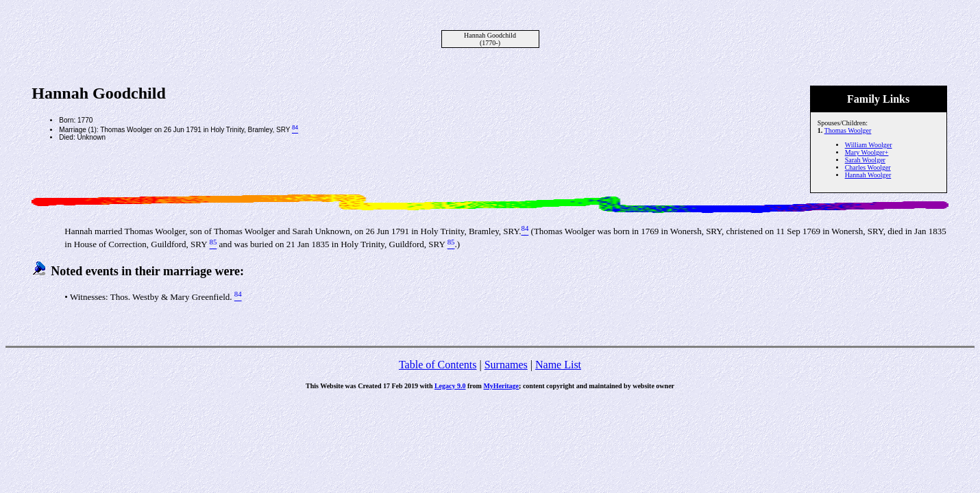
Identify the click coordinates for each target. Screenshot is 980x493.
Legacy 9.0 (450, 386)
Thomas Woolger (848, 130)
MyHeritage (501, 386)
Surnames (506, 365)
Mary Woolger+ (867, 152)
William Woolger (869, 145)
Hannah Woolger (868, 175)
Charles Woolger (868, 167)
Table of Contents (438, 365)
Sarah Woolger (865, 160)
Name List (558, 365)
